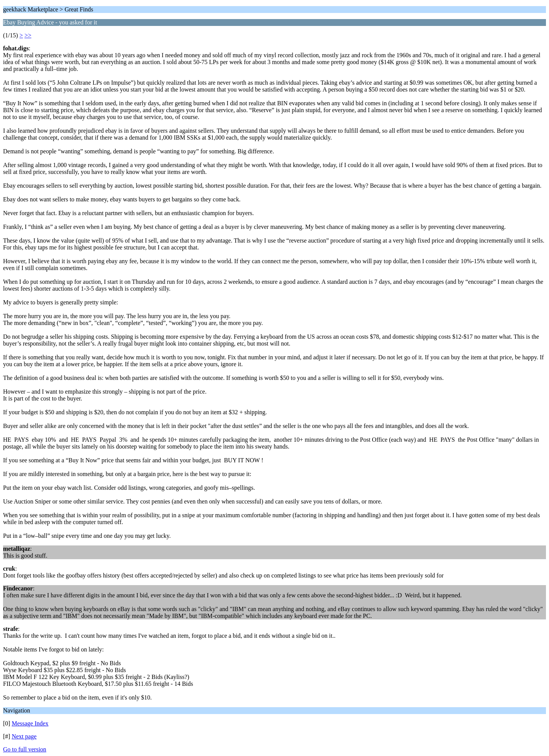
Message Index (30, 723)
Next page (24, 736)
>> (28, 35)
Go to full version (25, 749)
